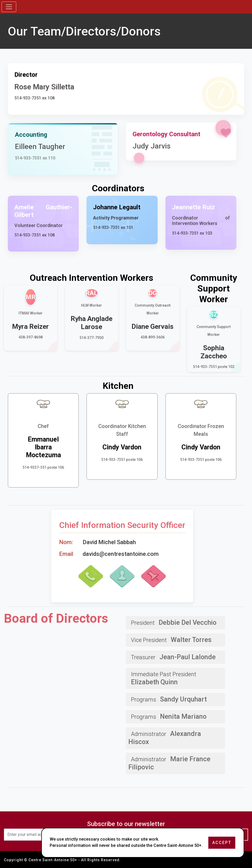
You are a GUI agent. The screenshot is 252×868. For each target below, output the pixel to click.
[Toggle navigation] (9, 7)
